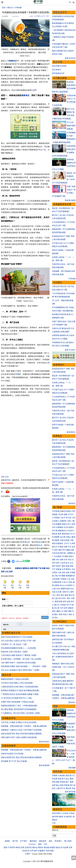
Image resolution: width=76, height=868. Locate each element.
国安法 (65, 524)
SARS (58, 589)
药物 (17, 374)
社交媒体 (58, 556)
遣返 (66, 595)
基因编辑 (69, 576)
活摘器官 (63, 521)
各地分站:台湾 (28, 851)
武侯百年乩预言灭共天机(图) (12, 755)
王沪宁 (67, 543)
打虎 (54, 553)
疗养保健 (18, 8)
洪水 (54, 527)
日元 (72, 563)
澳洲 (57, 602)
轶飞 (64, 779)
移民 (72, 592)
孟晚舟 (57, 540)
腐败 (68, 550)
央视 (64, 592)
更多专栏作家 (70, 792)
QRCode (19, 561)
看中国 (8, 480)
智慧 (66, 611)
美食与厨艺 (57, 813)
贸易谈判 (60, 543)
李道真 (55, 779)
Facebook (32, 844)
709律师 (63, 579)
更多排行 (72, 702)
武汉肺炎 (67, 511)
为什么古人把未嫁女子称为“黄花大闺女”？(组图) (20, 671)
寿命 (70, 614)
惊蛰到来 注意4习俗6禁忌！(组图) (14, 653)
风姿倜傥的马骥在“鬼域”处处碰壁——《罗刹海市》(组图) (24, 668)
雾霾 (63, 576)
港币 (54, 566)
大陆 (56, 576)
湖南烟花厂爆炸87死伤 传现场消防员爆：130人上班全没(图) (63, 667)
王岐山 (68, 537)
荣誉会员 (26, 542)
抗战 (68, 602)
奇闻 (60, 614)
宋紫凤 (55, 776)
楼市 (64, 566)
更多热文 (72, 503)
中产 (54, 569)
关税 (62, 540)
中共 (69, 547)
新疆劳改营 (65, 589)
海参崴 (59, 569)
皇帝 (66, 608)
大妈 (60, 573)
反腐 (72, 550)
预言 (56, 614)
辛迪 (73, 788)
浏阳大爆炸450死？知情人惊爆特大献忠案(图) (19, 739)
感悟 (70, 611)
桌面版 (7, 841)
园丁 (68, 782)
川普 (73, 511)
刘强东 (55, 573)
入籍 (56, 598)
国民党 (55, 534)
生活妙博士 (68, 817)
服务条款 (33, 841)
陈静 (58, 782)
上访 (68, 579)
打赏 (38, 16)
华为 (64, 550)
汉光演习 (71, 531)
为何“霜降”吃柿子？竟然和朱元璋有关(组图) (18, 664)
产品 (44, 150)
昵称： (5, 599)
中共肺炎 (56, 511)
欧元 (68, 563)
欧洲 (48, 851)
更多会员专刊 (70, 58)
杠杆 (66, 560)
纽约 (36, 851)
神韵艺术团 (20, 847)
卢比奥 (60, 514)
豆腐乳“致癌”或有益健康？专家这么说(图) (18, 703)
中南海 (60, 547)
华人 (68, 592)
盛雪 (72, 782)
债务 (62, 560)
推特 (40, 844)
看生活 (10, 8)
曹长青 (68, 788)
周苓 (54, 782)
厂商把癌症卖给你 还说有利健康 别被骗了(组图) (20, 695)
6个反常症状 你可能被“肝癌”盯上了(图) (16, 699)
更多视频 (72, 768)
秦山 (58, 785)
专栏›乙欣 (5, 477)
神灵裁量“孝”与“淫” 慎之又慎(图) (14, 762)
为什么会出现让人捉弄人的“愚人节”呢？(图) (18, 642)
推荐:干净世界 (9, 847)
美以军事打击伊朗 (59, 66)
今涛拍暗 (61, 776)
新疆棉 (59, 524)
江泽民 (73, 543)
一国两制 (69, 553)
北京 (73, 569)
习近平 (63, 518)
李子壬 (63, 788)
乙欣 (54, 823)
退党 (60, 534)
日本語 (49, 854)
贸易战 (57, 518)
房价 (64, 573)
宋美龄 (63, 605)
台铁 (69, 521)
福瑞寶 (52, 847)
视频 (55, 706)
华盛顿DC (42, 851)
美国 (54, 543)
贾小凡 (72, 776)
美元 (70, 560)
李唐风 (63, 782)
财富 (72, 566)
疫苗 (73, 524)
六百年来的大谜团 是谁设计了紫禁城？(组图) (19, 657)
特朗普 (55, 514)
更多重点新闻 (70, 200)
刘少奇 (57, 608)
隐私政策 (43, 841)
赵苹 (54, 785)
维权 (58, 579)
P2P (60, 576)
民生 (64, 598)
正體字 (28, 854)
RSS (46, 844)
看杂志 (35, 847)
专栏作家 (58, 772)
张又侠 (68, 518)
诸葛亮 (71, 608)
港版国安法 (62, 531)
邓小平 (69, 605)
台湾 (64, 569)
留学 (58, 595)
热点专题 (58, 62)
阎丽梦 (57, 537)
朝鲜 (66, 556)
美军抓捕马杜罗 (58, 73)
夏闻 (72, 779)
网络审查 (58, 582)
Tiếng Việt (42, 854)
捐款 (51, 841)
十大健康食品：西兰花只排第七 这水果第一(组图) (21, 714)
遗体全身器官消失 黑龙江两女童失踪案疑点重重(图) (21, 735)
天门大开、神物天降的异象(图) (71, 126)
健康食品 (25, 95)
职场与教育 (59, 817)
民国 (60, 602)
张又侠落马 (57, 70)
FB (63, 556)
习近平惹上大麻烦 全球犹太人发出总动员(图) (19, 724)
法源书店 (28, 847)
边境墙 (67, 540)
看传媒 (47, 847)
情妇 (60, 550)
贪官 (56, 550)
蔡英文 (68, 569)
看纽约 (41, 847)
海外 (69, 598)
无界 (71, 847)
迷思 (35, 90)
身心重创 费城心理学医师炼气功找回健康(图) (19, 710)
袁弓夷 (55, 531)
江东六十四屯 (67, 582)
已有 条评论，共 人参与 (13, 606)
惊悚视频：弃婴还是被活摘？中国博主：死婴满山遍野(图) (24, 727)
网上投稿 (68, 841)
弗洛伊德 (65, 534)
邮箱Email (55, 830)
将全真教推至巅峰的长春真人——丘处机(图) (19, 649)
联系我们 (58, 841)
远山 (68, 779)
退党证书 (59, 847)
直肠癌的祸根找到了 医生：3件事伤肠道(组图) (19, 707)
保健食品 (12, 61)
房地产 (59, 566)
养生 (56, 618)
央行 (58, 560)
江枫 (58, 788)
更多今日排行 (70, 350)
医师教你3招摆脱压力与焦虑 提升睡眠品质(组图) (20, 692)
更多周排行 (71, 432)
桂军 (65, 602)
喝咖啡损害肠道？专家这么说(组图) (15, 680)
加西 (52, 851)
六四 (73, 518)
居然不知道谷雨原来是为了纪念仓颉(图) (17, 638)
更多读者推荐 (44, 767)
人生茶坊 (65, 813)
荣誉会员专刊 (60, 12)
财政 (68, 566)
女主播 (59, 592)
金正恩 (63, 537)
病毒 (65, 514)
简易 (67, 776)
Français (35, 854)
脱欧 (54, 560)
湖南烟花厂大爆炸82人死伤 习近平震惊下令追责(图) (21, 731)
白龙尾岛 (69, 585)
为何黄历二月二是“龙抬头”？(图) (14, 646)
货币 (58, 563)
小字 (47, 16)
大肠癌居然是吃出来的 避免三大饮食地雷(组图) (20, 688)
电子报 (15, 841)
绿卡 (60, 598)
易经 (54, 611)
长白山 (62, 585)
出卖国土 (56, 521)
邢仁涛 (73, 785)
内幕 (65, 547)
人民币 (63, 563)
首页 (4, 8)
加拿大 (71, 556)
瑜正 (54, 788)
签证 (70, 595)
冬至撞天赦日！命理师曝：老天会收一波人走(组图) (21, 660)
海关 (62, 595)
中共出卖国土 (69, 527)
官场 (58, 553)
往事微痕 (60, 527)
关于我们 (24, 841)
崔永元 (55, 547)
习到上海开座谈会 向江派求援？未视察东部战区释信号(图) (63, 657)
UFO (71, 534)
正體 (70, 2)
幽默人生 (60, 611)
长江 (69, 524)
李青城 (67, 785)
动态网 (66, 847)
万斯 (72, 540)
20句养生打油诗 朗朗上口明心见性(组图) (17, 684)
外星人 (65, 614)
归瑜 (60, 779)
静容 (62, 785)
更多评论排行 (44, 743)
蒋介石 (57, 605)
